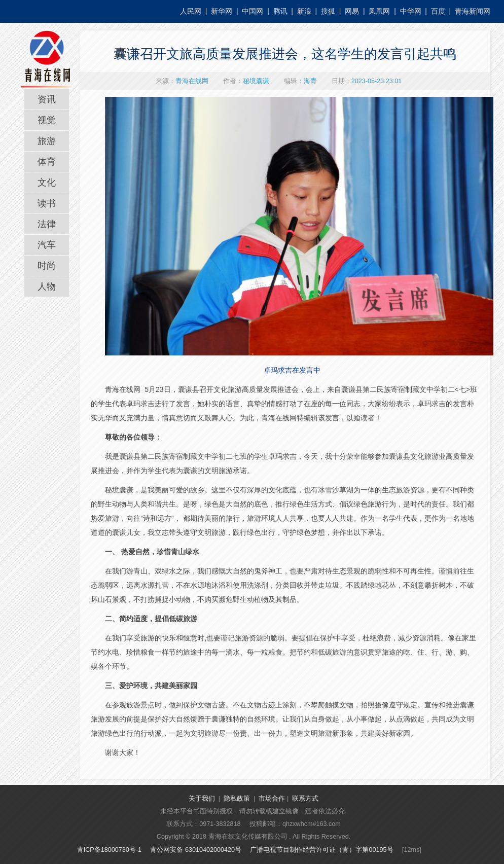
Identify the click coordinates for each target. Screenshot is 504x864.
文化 (47, 183)
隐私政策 (237, 799)
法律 (47, 224)
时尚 (47, 266)
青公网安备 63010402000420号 (196, 850)
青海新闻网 (473, 11)
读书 (47, 203)
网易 (352, 11)
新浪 (304, 11)
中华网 (411, 11)
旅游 (47, 141)
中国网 (253, 11)
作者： (246, 81)
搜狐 (328, 11)
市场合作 (272, 799)
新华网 (222, 11)
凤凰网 (379, 11)
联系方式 (305, 799)
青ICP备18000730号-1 (109, 850)
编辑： (300, 81)
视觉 (47, 120)
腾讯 (280, 11)
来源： (182, 81)
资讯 (47, 99)
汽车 (47, 245)
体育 (47, 162)
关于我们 (202, 799)
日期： (367, 81)
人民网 (191, 11)
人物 (47, 286)
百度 (438, 11)
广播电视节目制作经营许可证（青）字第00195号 (321, 850)
